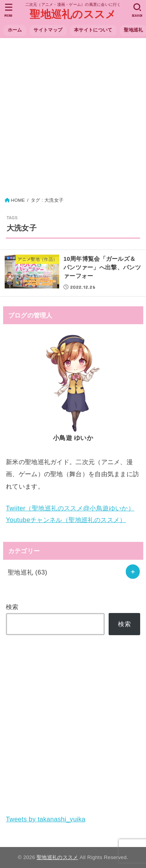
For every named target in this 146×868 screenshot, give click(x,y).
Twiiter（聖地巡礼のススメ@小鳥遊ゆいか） (70, 508)
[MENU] (9, 10)
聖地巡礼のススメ (73, 14)
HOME (18, 200)
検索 (12, 607)
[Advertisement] (73, 120)
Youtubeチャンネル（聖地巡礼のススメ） (66, 520)
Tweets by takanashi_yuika (46, 819)
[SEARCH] (137, 10)
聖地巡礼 (28, 572)
